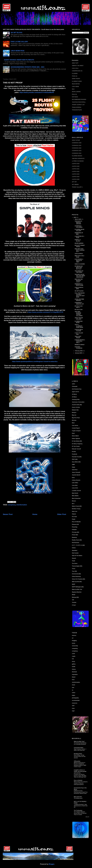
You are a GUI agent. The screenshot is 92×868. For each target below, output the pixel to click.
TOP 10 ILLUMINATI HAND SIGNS (79, 326)
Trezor (74, 569)
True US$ (74, 571)
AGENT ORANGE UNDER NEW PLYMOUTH (19, 60)
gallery (74, 664)
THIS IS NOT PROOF (78, 337)
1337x (73, 384)
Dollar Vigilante (76, 439)
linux (73, 680)
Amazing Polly (76, 399)
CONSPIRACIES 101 (77, 71)
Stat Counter (75, 553)
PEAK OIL (74, 94)
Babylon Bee (75, 410)
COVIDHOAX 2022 (77, 148)
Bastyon (74, 413)
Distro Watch (75, 436)
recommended (76, 700)
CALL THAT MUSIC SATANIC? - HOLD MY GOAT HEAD (80, 295)
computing (75, 648)
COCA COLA (75, 68)
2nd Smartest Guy (77, 389)
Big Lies (74, 415)
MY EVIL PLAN (79, 310)
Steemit (74, 558)
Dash (73, 433)
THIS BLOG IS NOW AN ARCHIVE (78, 223)
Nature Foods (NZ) (77, 506)
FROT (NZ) (75, 459)
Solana (74, 548)
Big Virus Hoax (76, 418)
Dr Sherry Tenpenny (77, 444)
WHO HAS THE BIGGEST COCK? (79, 281)
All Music (74, 397)
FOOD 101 (75, 76)
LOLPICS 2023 (76, 174)
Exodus (74, 452)
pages (74, 695)
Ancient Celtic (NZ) (77, 405)
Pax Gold (74, 517)
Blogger (52, 864)
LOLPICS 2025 (76, 179)
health (74, 667)
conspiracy (12, 505)
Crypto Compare (76, 431)
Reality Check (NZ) (77, 540)
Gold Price (75, 470)
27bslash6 (75, 386)
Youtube (74, 602)
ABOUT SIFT (75, 63)
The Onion (75, 563)
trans (73, 708)
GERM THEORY (76, 79)
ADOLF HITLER (76, 140)
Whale (74, 595)
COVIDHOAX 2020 (77, 143)
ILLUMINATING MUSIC (79, 322)
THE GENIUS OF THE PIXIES (79, 272)
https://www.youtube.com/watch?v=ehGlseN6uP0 (37, 92)
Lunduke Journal (76, 491)
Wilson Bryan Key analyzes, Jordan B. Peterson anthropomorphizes (81, 783)
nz (73, 690)
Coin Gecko (75, 426)
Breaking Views (78, 754)
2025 (75, 217)
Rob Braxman (76, 543)
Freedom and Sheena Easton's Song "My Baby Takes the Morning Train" (80, 776)
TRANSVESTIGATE (77, 110)
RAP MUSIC (75, 97)
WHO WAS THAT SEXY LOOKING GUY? (80, 250)
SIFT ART (74, 182)
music (74, 685)
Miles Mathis (75, 496)
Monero (74, 501)
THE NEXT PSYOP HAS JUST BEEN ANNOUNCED (80, 276)
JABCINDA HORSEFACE (78, 158)
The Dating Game (78, 798)
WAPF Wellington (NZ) (78, 587)
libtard (74, 677)
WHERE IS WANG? (80, 345)
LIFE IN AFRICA (79, 254)
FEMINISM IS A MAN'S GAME (79, 285)
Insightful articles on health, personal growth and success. (80, 771)
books (74, 643)
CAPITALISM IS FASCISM (79, 330)
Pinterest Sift (75, 524)
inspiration (75, 674)
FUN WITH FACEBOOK (79, 348)
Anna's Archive (76, 407)
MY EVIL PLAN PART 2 (79, 307)
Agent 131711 (75, 392)
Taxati (74, 561)
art (73, 638)
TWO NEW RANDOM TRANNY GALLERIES (79, 314)
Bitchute (74, 420)
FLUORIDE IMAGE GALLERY (79, 230)
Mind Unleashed (76, 498)
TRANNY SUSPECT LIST (78, 105)
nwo (73, 688)
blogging (74, 641)
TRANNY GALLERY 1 (77, 187)
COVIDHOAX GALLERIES (79, 227)
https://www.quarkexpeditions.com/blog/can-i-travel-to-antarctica (35, 361)
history (74, 669)
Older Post (62, 514)
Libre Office (75, 483)
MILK (73, 89)
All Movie (74, 394)
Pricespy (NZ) (75, 532)
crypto (74, 656)
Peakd (74, 519)
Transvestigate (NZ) (77, 566)
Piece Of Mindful (76, 522)
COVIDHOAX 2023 (77, 151)
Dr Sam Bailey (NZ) (77, 441)
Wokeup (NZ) (75, 597)
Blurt (73, 423)
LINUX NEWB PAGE (17, 51)
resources (75, 703)
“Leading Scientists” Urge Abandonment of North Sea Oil (81, 806)
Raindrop (74, 537)
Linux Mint (75, 485)
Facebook (75, 454)
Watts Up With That (77, 589)
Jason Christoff (76, 472)
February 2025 (79, 351)
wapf (73, 711)
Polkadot (74, 530)
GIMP (73, 465)
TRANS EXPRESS (77, 107)
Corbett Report (76, 428)
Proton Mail (75, 535)
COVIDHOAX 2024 (77, 153)
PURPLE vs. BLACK (78, 240)
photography (75, 698)
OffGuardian (77, 761)
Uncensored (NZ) (76, 574)
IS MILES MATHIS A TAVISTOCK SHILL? (80, 341)
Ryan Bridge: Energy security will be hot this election (80, 756)
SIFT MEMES (75, 185)
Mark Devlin (75, 493)
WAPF (74, 584)
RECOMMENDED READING (79, 99)
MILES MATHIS (76, 84)
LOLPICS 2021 (76, 169)
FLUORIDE (75, 74)
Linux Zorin (75, 488)
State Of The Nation (77, 556)
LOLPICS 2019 (76, 164)
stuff (73, 706)
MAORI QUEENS (79, 243)
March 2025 (78, 219)
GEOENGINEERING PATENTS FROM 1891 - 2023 (27, 67)
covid (73, 654)
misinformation (22, 505)
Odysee (74, 514)
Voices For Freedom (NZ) (78, 579)
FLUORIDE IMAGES (77, 156)
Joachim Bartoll (76, 475)
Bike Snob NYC (78, 797)
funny (73, 661)
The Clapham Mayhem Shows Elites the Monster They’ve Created (80, 813)
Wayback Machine (77, 592)
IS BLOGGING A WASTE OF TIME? (79, 261)
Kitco (73, 478)
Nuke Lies (75, 511)
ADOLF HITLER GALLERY (79, 318)
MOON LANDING (76, 92)
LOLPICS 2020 (76, 166)
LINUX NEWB (75, 87)
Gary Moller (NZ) (76, 462)
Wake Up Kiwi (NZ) (77, 582)
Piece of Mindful (78, 780)
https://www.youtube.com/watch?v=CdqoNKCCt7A (46, 312)
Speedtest (75, 550)
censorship (75, 646)
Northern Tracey (76, 509)
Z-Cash (74, 605)
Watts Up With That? (79, 741)
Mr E (73, 504)
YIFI (73, 600)
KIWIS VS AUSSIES (80, 264)
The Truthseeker (78, 810)
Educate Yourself (76, 449)
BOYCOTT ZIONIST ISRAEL (80, 246)
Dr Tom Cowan (76, 446)
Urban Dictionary (76, 576)
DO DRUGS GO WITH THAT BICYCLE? (79, 268)
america (74, 635)
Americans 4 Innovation (78, 402)
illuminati (74, 672)
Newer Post (8, 514)
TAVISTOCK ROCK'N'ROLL (79, 102)
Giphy (74, 467)
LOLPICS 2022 (76, 172)
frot (73, 659)
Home (35, 514)
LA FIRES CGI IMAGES (78, 161)
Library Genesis (76, 480)
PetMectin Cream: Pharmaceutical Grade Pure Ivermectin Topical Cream (81, 792)
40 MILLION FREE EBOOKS (79, 300)
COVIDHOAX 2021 (77, 145)
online (74, 693)
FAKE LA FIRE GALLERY (19, 42)
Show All (87, 817)
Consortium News (79, 748)
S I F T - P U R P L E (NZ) (78, 545)
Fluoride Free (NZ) (77, 457)
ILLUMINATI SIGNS (77, 81)
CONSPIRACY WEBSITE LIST (79, 303)
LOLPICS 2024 (76, 177)
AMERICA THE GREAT (78, 66)
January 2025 (79, 353)
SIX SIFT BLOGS (16, 33)
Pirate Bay (75, 527)
